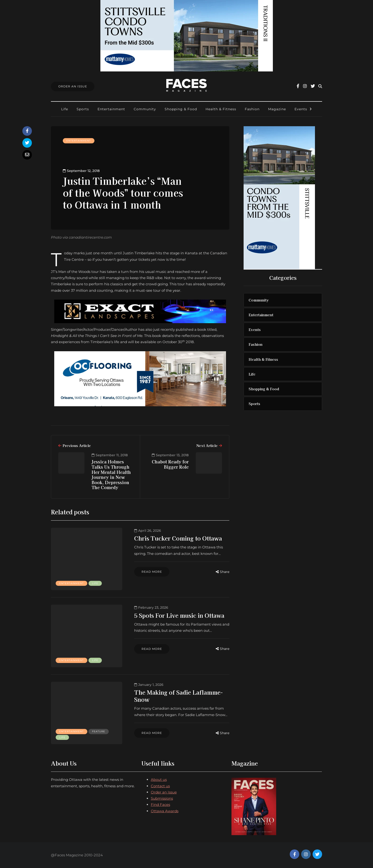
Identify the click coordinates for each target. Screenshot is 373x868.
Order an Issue (164, 792)
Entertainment (111, 109)
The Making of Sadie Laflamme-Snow (179, 696)
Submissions (162, 798)
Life (65, 109)
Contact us (160, 786)
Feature (99, 731)
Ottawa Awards (165, 811)
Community (145, 109)
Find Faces (160, 805)
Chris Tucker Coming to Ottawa (178, 538)
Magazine (277, 109)
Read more (152, 572)
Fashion (252, 109)
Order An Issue (73, 86)
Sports (83, 109)
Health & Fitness (221, 109)
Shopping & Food (181, 109)
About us (159, 780)
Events (301, 109)
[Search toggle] (320, 86)
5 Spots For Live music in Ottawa (179, 615)
